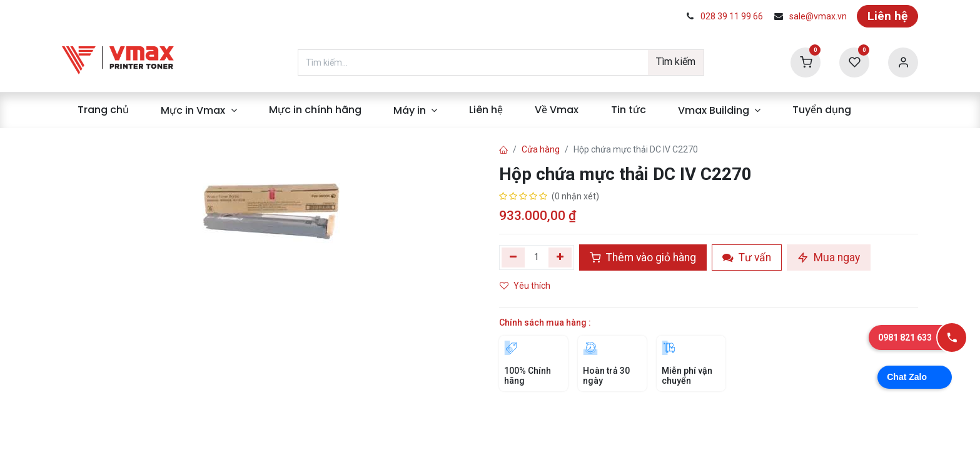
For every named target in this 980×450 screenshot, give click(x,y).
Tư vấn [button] (747, 257)
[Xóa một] (513, 257)
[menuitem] (104, 110)
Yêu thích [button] (526, 286)
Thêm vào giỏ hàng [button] (643, 257)
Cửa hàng (541, 149)
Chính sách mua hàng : (545, 322)
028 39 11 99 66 (732, 16)
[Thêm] (560, 257)
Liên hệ (887, 16)
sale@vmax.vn (818, 16)
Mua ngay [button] (829, 257)
